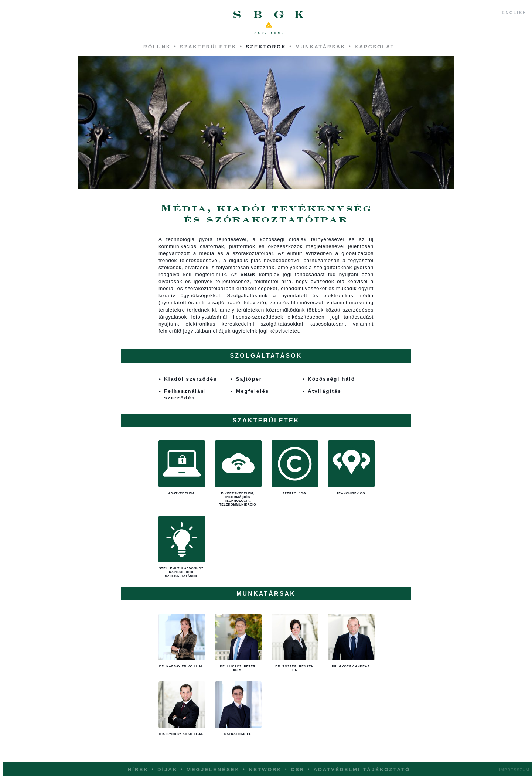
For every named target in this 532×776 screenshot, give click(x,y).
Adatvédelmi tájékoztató (362, 770)
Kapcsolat (375, 47)
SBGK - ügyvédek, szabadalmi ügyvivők (269, 23)
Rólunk (157, 47)
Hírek (138, 770)
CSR (298, 770)
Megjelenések (213, 770)
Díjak (167, 770)
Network (265, 770)
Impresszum (514, 770)
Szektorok (266, 47)
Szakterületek (208, 47)
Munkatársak (320, 47)
